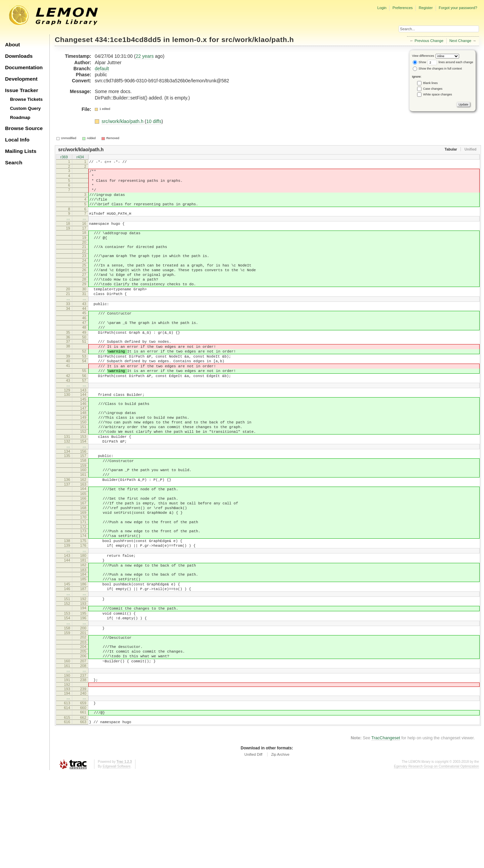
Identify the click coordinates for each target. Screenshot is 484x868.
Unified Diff (253, 849)
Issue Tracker (22, 90)
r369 (64, 158)
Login (382, 8)
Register (426, 8)
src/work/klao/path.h (258, 39)
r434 (80, 158)
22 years (145, 56)
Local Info (17, 140)
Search (14, 162)
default (102, 69)
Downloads (19, 56)
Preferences (403, 8)
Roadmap (20, 117)
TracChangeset (386, 833)
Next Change (460, 41)
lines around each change (450, 62)
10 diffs (154, 121)
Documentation (24, 67)
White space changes (438, 94)
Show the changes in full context (437, 69)
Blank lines (431, 83)
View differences (423, 56)
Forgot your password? (458, 8)
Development (21, 79)
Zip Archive (280, 849)
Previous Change (429, 41)
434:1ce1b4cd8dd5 (128, 39)
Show (419, 62)
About (12, 45)
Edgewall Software (116, 861)
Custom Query (26, 108)
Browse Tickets (26, 99)
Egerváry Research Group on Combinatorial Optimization (436, 861)
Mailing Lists (21, 151)
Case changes (433, 89)
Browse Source (24, 128)
